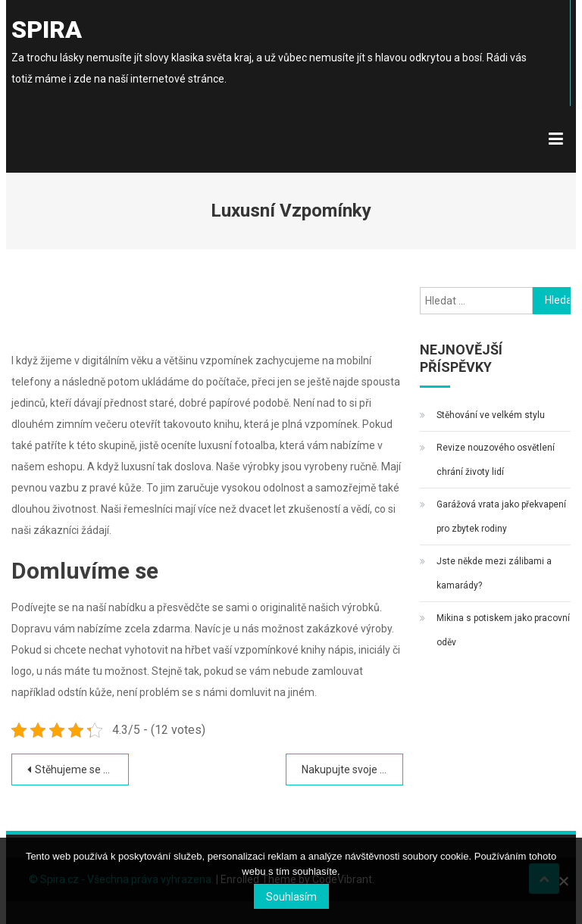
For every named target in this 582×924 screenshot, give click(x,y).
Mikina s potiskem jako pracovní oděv (503, 630)
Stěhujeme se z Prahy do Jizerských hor (82, 769)
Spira (47, 30)
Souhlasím (291, 897)
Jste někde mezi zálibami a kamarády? (494, 573)
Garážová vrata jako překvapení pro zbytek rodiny (501, 517)
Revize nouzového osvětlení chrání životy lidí (496, 460)
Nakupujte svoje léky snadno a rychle (352, 769)
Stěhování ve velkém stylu (491, 415)
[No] (563, 881)
